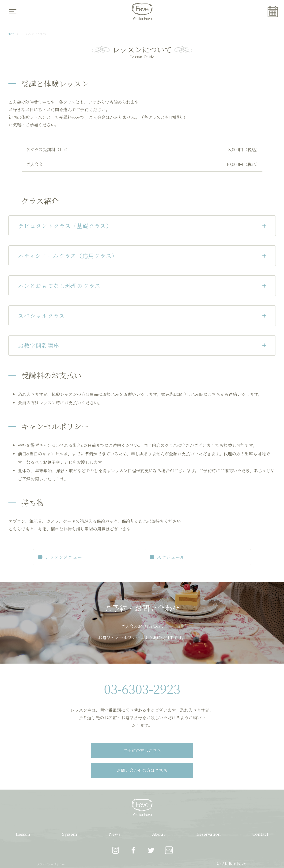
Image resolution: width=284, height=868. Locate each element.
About (158, 815)
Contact (260, 815)
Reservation (208, 815)
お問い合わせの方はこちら (192, 751)
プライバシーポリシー (51, 845)
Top (11, 34)
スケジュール (167, 557)
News (114, 815)
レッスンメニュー (73, 557)
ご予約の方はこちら (92, 751)
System (69, 815)
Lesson (23, 815)
